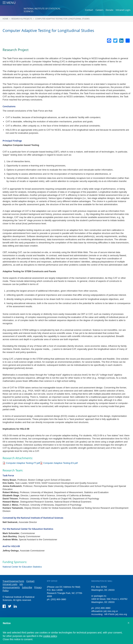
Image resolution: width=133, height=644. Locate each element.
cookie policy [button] (50, 636)
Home (5, 19)
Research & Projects (22, 19)
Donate (109, 10)
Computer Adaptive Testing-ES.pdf (61, 463)
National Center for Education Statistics (22, 567)
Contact (89, 10)
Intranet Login (123, 10)
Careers (99, 10)
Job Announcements (13, 586)
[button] (128, 623)
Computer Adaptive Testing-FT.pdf (23, 463)
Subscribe (27, 587)
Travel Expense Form (13, 581)
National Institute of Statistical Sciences (42, 10)
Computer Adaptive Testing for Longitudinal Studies (62, 19)
